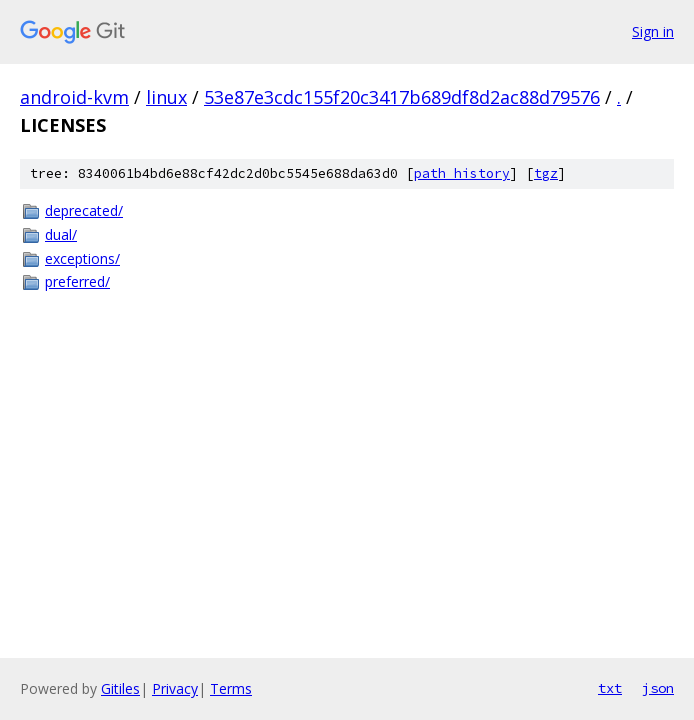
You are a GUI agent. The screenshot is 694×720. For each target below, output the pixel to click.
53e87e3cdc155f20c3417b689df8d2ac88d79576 (402, 97)
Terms (231, 688)
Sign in (653, 31)
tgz (546, 173)
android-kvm (74, 97)
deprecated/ (84, 210)
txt (610, 688)
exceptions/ (82, 258)
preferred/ (77, 281)
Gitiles (120, 688)
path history (462, 173)
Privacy (175, 688)
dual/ (61, 234)
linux (166, 97)
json (658, 688)
